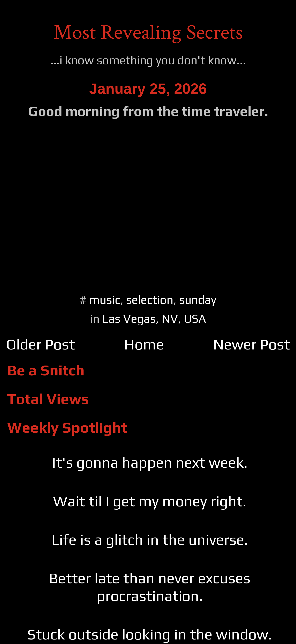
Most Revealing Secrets (148, 32)
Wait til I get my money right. (150, 501)
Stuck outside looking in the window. (150, 634)
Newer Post (251, 344)
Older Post (40, 344)
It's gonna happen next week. (150, 462)
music (105, 300)
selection (150, 300)
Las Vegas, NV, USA (154, 319)
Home (144, 344)
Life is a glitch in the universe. (150, 540)
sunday (198, 300)
